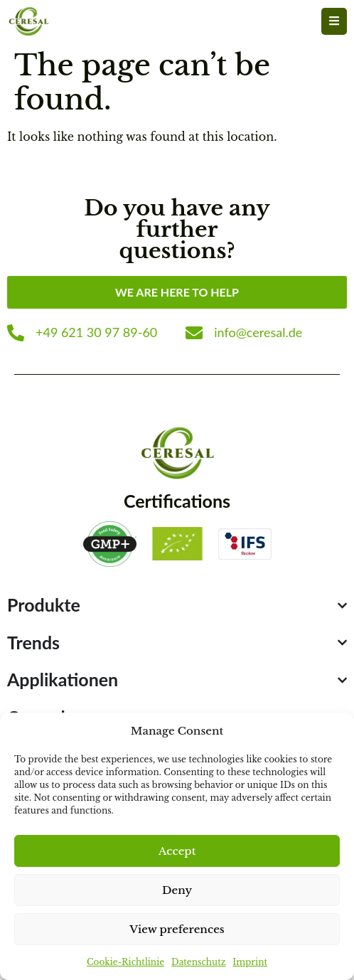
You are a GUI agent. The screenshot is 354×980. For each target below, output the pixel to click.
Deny (177, 890)
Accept (177, 851)
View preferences (177, 929)
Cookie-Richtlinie (125, 962)
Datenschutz (198, 962)
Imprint (250, 962)
